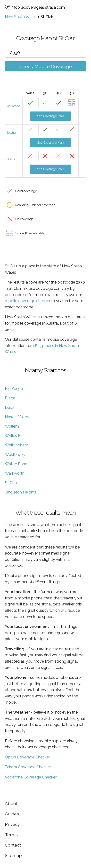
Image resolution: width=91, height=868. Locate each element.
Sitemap (13, 855)
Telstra (11, 133)
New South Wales (21, 17)
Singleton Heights (21, 492)
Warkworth (15, 473)
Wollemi (12, 426)
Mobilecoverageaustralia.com (35, 7)
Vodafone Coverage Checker (31, 777)
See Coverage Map (50, 116)
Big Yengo (14, 389)
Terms (11, 835)
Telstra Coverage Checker (28, 767)
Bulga (10, 398)
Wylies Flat (15, 436)
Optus (11, 159)
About (11, 803)
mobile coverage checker (28, 301)
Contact (13, 845)
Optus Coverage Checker (27, 757)
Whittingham (17, 445)
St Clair (11, 483)
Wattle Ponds (17, 464)
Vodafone (13, 106)
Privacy (12, 824)
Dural (10, 407)
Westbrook (15, 455)
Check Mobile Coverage (46, 66)
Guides (12, 814)
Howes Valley (17, 417)
